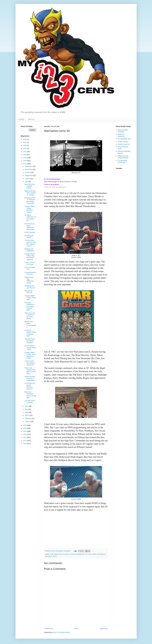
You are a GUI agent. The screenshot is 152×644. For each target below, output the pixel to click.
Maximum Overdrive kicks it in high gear (30, 395)
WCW (55, 556)
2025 (25, 140)
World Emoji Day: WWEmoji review (29, 280)
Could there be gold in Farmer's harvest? (30, 386)
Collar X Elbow (123, 142)
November (29, 170)
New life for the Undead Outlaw (30, 186)
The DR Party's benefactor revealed (30, 341)
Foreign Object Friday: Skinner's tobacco (30, 209)
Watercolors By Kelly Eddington (123, 157)
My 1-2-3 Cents (87, 554)
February (28, 419)
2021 (25, 152)
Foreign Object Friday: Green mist (30, 298)
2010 (25, 444)
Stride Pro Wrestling (121, 135)
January (28, 421)
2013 (25, 434)
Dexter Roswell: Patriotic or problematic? (30, 378)
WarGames (49, 556)
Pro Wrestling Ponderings (122, 161)
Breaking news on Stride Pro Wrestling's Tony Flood (30, 201)
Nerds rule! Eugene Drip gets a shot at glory (30, 371)
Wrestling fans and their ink (30, 287)
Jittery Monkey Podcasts (123, 131)
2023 (25, 145)
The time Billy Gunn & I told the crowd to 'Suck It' (30, 243)
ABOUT (31, 119)
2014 (25, 431)
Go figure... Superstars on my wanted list (30, 218)
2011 (25, 441)
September (29, 175)
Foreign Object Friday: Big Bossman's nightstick (30, 257)
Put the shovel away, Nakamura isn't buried (29, 227)
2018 (25, 161)
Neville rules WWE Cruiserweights (30, 324)
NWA (94, 554)
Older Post (104, 629)
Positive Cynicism (124, 144)
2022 (25, 149)
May (27, 409)
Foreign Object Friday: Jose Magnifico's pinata (30, 355)
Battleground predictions (29, 250)
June (27, 406)
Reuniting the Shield (29, 236)
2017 (25, 164)
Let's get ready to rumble (30, 401)
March (27, 415)
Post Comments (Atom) (62, 632)
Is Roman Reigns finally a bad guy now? (30, 333)
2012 (25, 437)
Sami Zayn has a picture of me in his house (30, 316)
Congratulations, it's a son (30, 273)
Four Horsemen (65, 554)
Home (76, 629)
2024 (25, 142)
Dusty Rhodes (54, 554)
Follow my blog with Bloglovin (55, 187)
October (28, 172)
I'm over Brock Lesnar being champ (30, 348)
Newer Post (49, 629)
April (27, 412)
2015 (25, 428)
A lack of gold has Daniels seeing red (30, 363)
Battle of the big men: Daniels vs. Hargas (30, 193)
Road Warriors (101, 554)
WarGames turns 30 (28, 292)
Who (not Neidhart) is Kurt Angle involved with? (29, 306)
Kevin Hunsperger (76, 554)
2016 (25, 425)
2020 (25, 155)
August (28, 179)
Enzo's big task (30, 232)
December (29, 166)
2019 (25, 158)
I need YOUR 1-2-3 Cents (30, 263)
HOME (21, 119)
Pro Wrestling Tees (124, 139)
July (27, 182)
